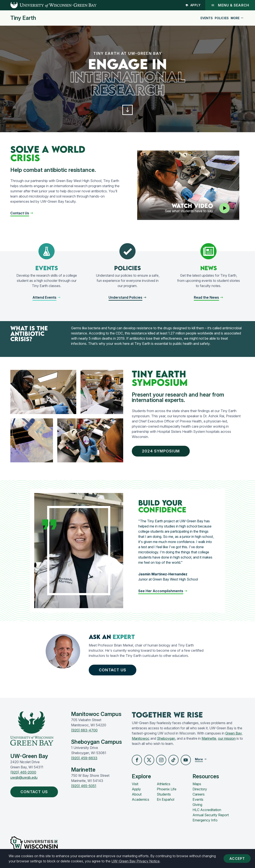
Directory (200, 790)
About (137, 796)
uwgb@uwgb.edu (24, 779)
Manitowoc (141, 740)
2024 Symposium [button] (162, 452)
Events (207, 18)
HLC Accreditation (207, 811)
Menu (230, 5)
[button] (127, 110)
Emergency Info (205, 821)
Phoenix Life (167, 790)
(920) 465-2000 (23, 774)
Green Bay (233, 735)
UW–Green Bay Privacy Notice (135, 861)
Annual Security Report (211, 816)
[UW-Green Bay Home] (48, 5)
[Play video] (224, 209)
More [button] (237, 18)
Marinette (209, 740)
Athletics (164, 785)
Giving (197, 806)
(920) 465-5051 (84, 787)
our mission (227, 740)
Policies (222, 18)
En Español (166, 801)
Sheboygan (166, 740)
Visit (135, 785)
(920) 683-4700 (84, 731)
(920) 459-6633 (84, 759)
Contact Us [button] (114, 671)
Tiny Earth (23, 18)
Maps (197, 785)
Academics (141, 801)
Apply (193, 5)
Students (164, 796)
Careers (199, 796)
